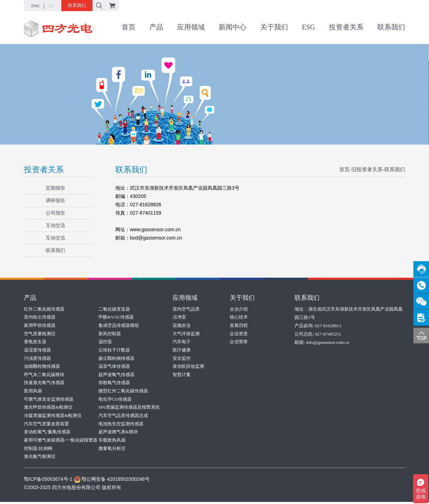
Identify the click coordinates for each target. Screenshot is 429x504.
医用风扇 (33, 392)
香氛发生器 (35, 342)
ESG (308, 27)
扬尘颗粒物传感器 (116, 359)
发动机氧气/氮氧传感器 (47, 433)
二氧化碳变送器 (114, 309)
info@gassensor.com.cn (327, 342)
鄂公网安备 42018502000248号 (112, 481)
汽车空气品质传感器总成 (123, 417)
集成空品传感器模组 (119, 325)
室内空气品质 (186, 309)
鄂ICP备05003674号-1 (48, 481)
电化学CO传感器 (115, 400)
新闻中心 (233, 27)
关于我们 (274, 27)
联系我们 (77, 5)
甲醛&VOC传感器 (116, 317)
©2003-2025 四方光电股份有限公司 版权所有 (73, 489)
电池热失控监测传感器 (121, 425)
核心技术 (239, 317)
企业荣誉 (239, 342)
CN (51, 6)
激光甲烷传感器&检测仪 (48, 409)
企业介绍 (239, 309)
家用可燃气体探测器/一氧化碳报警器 (61, 442)
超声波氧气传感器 (116, 375)
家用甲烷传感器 (40, 325)
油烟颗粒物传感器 (42, 367)
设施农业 (182, 325)
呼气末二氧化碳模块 (44, 375)
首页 (129, 27)
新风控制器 (110, 334)
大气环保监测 (186, 334)
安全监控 (182, 359)
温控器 (105, 342)
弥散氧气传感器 (114, 384)
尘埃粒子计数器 (114, 350)
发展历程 (239, 325)
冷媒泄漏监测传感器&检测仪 (53, 417)
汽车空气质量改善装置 (46, 425)
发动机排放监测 (188, 367)
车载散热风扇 (112, 442)
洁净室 (179, 317)
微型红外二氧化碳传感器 (123, 392)
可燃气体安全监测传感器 (49, 400)
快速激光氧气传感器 (44, 384)
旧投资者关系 (367, 169)
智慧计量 (182, 375)
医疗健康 (182, 350)
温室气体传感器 (114, 367)
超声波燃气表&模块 (118, 433)
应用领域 (191, 27)
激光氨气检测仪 (40, 458)
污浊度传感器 (37, 359)
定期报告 (52, 188)
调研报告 (52, 200)
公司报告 (52, 213)
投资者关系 (346, 27)
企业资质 (239, 334)
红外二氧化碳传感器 (44, 309)
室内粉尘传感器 (40, 317)
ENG (36, 6)
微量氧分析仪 (112, 450)
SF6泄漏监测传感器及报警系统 (129, 409)
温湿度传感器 (37, 350)
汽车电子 (182, 342)
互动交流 (52, 225)
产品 (156, 27)
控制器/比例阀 (38, 450)
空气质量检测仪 (40, 334)
